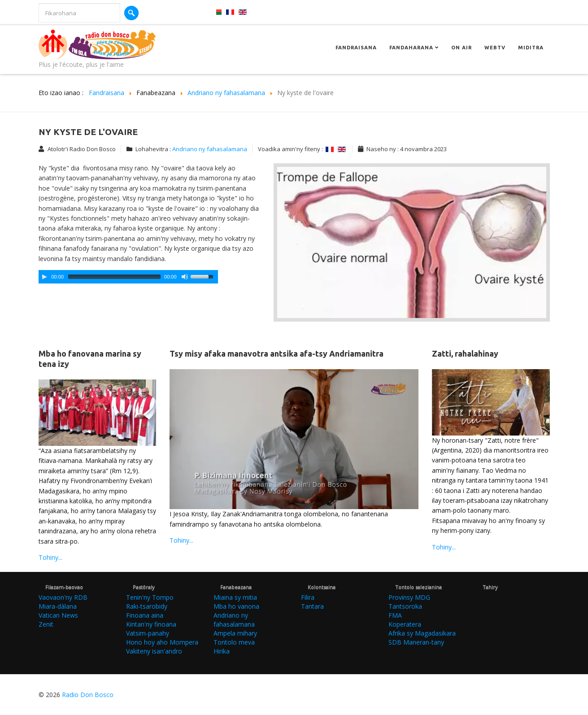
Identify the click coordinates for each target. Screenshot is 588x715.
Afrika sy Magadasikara (422, 633)
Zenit (46, 624)
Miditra (531, 48)
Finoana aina (145, 615)
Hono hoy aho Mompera (162, 642)
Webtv (495, 48)
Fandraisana (356, 48)
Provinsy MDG (409, 597)
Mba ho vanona (236, 606)
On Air (462, 48)
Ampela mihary (235, 633)
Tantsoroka (405, 606)
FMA (395, 615)
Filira (308, 597)
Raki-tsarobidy (147, 606)
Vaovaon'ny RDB (63, 597)
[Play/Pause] (44, 277)
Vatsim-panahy (148, 633)
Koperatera (405, 624)
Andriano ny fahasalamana (210, 149)
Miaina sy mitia (235, 597)
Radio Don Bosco (88, 695)
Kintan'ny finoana (151, 624)
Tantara (312, 606)
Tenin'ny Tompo (150, 597)
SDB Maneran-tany (416, 642)
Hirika (222, 651)
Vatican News (58, 615)
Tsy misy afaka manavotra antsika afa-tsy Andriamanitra (277, 353)
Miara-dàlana (58, 606)
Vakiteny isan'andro (154, 651)
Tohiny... (50, 557)
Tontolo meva (234, 642)
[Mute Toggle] (185, 277)
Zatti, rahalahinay (465, 353)
